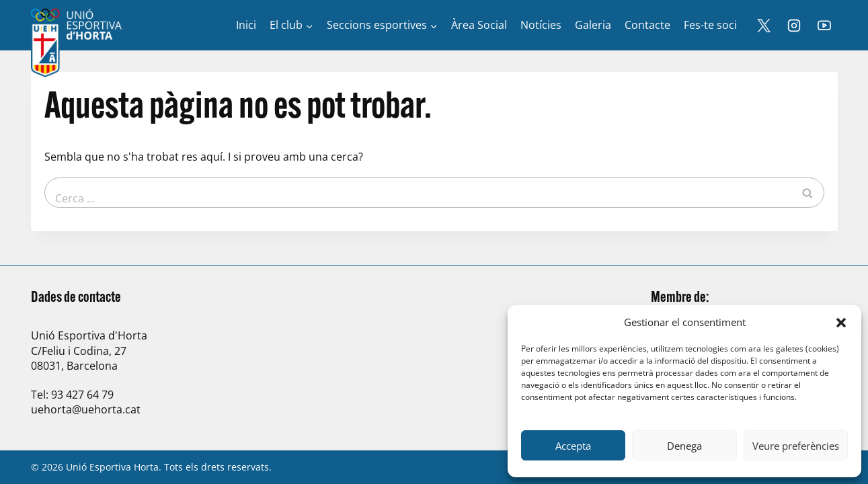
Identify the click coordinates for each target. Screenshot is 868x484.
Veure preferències (796, 446)
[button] (841, 323)
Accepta (573, 446)
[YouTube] (824, 26)
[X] (764, 26)
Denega (684, 446)
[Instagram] (794, 26)
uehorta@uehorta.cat (86, 409)
